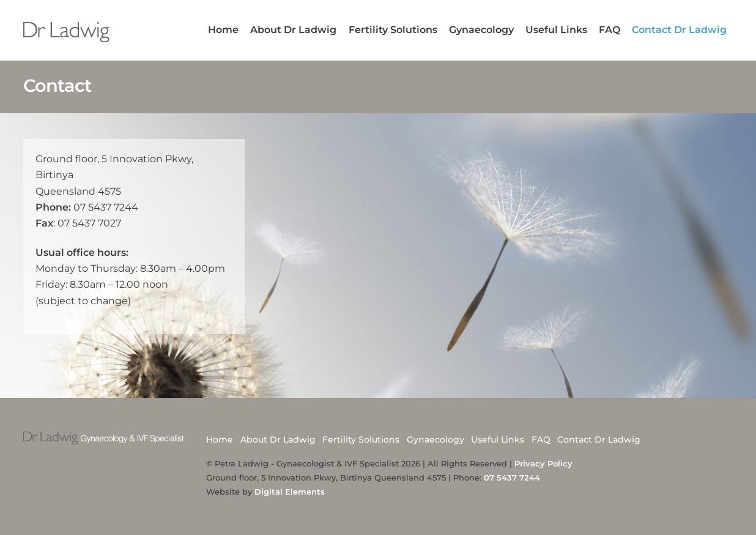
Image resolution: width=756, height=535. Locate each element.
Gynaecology (481, 30)
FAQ (610, 30)
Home (223, 30)
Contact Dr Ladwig (679, 30)
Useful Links (556, 30)
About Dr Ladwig (293, 30)
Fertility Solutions (393, 30)
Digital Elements (290, 492)
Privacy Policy (543, 463)
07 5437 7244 (512, 477)
